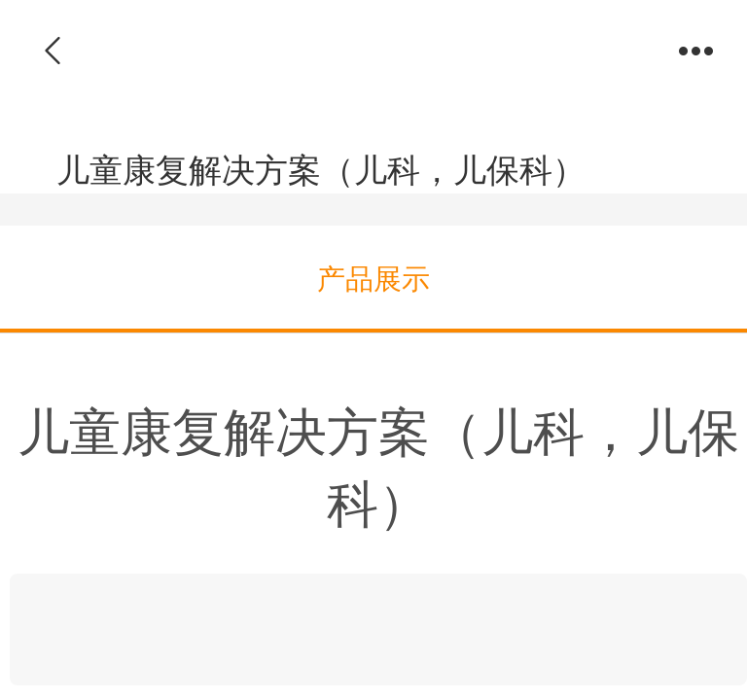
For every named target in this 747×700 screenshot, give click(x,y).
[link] (378, 630)
